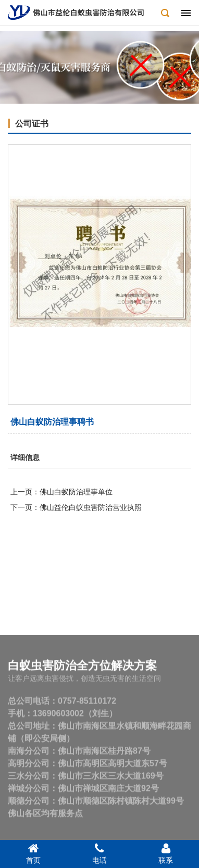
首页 (33, 853)
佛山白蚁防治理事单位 (76, 492)
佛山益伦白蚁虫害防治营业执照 (91, 507)
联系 (166, 853)
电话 (99, 853)
